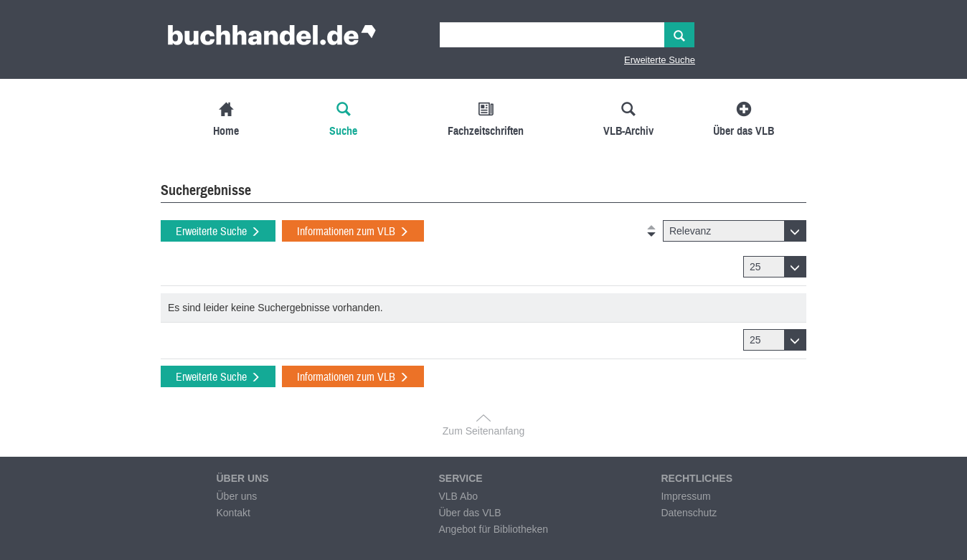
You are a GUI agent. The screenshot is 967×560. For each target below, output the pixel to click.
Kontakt (233, 513)
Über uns (236, 496)
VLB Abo (458, 496)
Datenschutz (689, 513)
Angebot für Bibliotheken (493, 529)
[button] (735, 231)
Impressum (685, 496)
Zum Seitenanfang (483, 431)
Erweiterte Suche (660, 60)
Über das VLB (470, 513)
